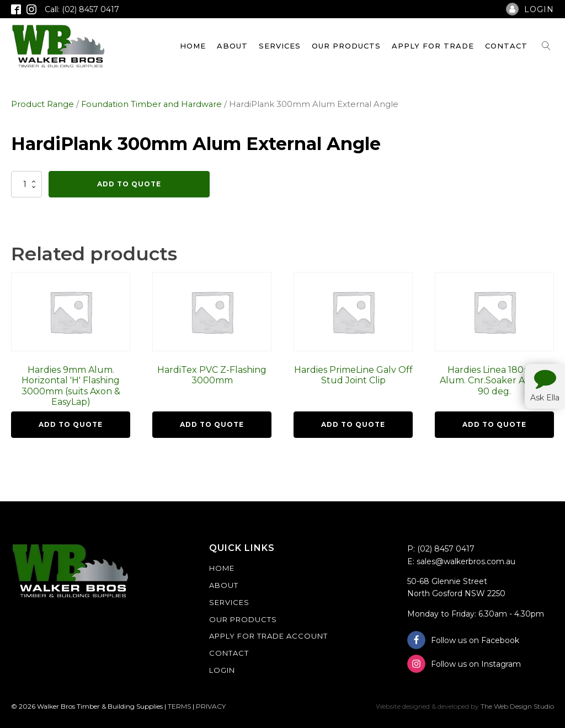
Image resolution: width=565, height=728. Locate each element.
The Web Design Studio (517, 706)
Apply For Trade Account (268, 636)
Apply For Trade (433, 46)
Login (222, 670)
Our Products (346, 46)
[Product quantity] (26, 184)
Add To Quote (129, 184)
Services (280, 46)
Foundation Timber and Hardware (151, 104)
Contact (506, 46)
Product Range (42, 104)
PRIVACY (211, 706)
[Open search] (546, 46)
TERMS (179, 706)
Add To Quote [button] (71, 424)
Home (193, 46)
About (232, 46)
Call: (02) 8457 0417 (82, 9)
